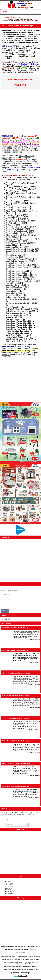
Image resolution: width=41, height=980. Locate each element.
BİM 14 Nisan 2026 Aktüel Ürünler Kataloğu (16, 741)
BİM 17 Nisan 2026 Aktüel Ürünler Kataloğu (16, 650)
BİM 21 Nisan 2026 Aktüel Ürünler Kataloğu (16, 628)
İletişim (8, 882)
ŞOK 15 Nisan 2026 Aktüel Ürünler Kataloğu (16, 718)
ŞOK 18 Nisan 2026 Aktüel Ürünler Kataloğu (16, 696)
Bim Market (8, 815)
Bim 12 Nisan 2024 (28, 815)
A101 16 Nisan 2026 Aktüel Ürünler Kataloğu (16, 673)
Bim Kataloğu (17, 815)
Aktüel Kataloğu (25, 973)
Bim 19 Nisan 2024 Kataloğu (21, 813)
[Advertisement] (20, 112)
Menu (5, 12)
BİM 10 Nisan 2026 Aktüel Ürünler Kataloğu (16, 786)
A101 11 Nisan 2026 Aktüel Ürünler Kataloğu (16, 764)
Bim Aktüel (34, 813)
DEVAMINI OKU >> (34, 639)
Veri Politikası (10, 883)
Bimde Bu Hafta (7, 813)
